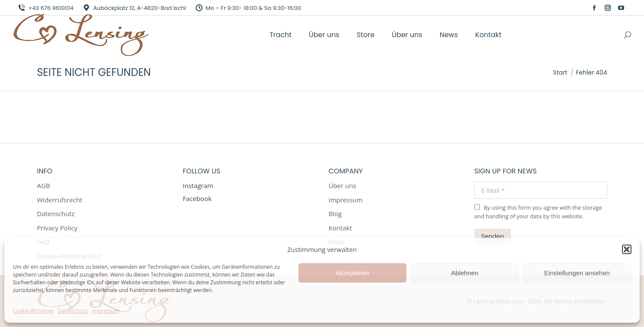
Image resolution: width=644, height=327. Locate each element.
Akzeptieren (352, 273)
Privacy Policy (57, 228)
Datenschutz (73, 311)
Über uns (343, 186)
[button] (627, 249)
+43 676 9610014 (45, 8)
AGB (44, 186)
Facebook (197, 198)
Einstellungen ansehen (577, 273)
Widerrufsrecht (60, 200)
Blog (335, 214)
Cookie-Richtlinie (33, 311)
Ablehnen (465, 273)
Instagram (198, 186)
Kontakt (340, 228)
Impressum (106, 311)
